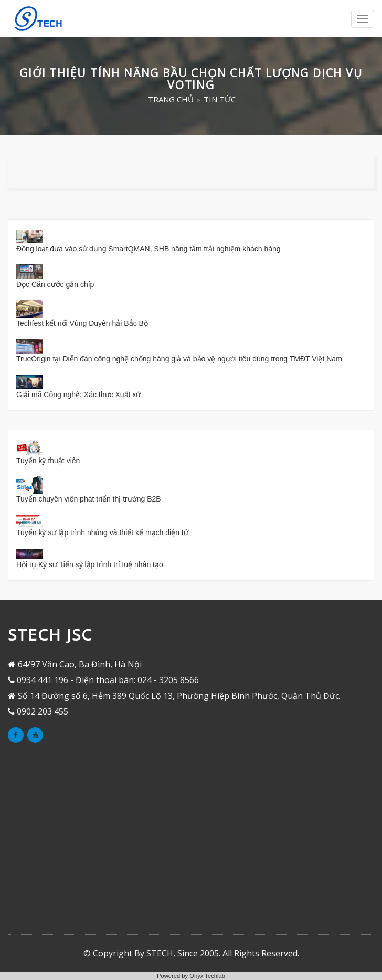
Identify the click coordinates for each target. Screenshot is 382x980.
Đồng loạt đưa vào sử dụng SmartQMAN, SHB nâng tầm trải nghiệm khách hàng (148, 249)
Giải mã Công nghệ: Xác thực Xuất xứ (78, 395)
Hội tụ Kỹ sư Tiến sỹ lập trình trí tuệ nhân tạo (90, 564)
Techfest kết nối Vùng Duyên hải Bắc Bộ (82, 323)
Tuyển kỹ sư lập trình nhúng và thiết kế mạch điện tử (102, 532)
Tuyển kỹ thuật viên (48, 461)
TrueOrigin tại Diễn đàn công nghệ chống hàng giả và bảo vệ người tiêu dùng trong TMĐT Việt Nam (179, 359)
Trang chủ (171, 99)
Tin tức (220, 99)
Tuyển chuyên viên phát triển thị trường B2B (89, 499)
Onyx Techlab (207, 976)
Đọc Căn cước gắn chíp (55, 284)
